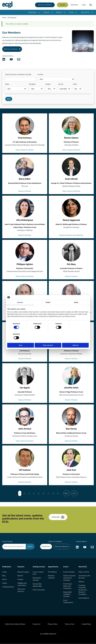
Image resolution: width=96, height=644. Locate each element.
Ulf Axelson (25, 470)
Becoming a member (37, 579)
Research (21, 567)
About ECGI (85, 12)
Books (4, 579)
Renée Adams (71, 138)
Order (75, 84)
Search (91, 5)
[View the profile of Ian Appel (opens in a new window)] (25, 376)
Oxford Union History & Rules (15, 624)
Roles (7, 84)
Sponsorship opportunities (37, 585)
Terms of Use (70, 624)
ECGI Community (39, 590)
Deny (21, 340)
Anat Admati (71, 179)
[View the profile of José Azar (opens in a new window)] (71, 458)
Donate (62, 5)
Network (59, 12)
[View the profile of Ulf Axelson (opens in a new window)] (25, 458)
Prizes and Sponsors (21, 590)
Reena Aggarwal (71, 220)
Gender (48, 84)
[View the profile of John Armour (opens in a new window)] (25, 417)
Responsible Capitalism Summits (67, 594)
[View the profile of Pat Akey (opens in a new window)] (71, 252)
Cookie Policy (86, 624)
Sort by (61, 84)
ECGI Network (12, 18)
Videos (5, 583)
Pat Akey (71, 264)
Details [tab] (48, 308)
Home (4, 18)
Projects (46, 12)
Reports (20, 576)
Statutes (81, 582)
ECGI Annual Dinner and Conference (68, 586)
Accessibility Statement (48, 634)
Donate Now (46, 547)
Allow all (75, 340)
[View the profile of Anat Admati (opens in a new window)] (71, 167)
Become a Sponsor (62, 547)
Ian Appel (25, 388)
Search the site (7, 542)
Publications (32, 12)
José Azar (71, 470)
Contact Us (36, 624)
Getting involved (39, 567)
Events (71, 12)
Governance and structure (84, 577)
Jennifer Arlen (71, 388)
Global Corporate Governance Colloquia (69, 578)
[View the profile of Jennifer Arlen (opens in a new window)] (71, 376)
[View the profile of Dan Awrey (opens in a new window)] (71, 417)
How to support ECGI (38, 573)
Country (40, 74)
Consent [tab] (20, 308)
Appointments (53, 567)
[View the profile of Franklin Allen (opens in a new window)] (71, 293)
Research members (51, 577)
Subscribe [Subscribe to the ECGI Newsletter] (58, 517)
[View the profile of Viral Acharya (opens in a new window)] (25, 126)
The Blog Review (8, 587)
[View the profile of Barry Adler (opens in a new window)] (25, 167)
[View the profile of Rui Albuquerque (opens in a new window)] (25, 293)
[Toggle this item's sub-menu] (39, 12)
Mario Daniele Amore (25, 347)
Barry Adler (25, 179)
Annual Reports (84, 598)
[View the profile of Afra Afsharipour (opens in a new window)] (25, 208)
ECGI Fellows (52, 572)
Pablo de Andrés (71, 347)
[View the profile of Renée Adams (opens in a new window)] (71, 126)
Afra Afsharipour (25, 220)
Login (84, 5)
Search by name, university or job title (18, 74)
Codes (4, 572)
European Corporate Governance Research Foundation (83, 590)
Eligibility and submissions (22, 584)
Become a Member (45, 5)
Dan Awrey (71, 429)
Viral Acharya (25, 138)
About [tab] (76, 308)
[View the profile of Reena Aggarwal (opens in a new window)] (71, 208)
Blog (4, 576)
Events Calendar (69, 572)
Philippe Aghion (25, 264)
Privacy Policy (53, 624)
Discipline (32, 84)
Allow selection (48, 340)
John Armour (25, 429)
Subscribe (74, 5)
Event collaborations (68, 601)
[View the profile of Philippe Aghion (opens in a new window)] (25, 252)
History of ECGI (84, 572)
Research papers (23, 572)
